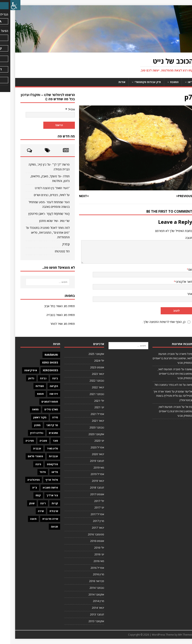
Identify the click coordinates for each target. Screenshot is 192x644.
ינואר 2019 (88, 481)
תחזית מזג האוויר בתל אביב (49, 306)
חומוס (30, 394)
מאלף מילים (41, 409)
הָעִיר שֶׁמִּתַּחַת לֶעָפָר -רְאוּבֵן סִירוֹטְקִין (39, 214)
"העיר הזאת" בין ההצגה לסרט (42, 188)
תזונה (23, 519)
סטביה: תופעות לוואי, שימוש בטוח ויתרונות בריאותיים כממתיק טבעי (162, 358)
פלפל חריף (41, 480)
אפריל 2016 (87, 568)
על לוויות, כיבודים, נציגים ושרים (41, 195)
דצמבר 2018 (87, 487)
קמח (28, 495)
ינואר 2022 (88, 387)
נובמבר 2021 (87, 394)
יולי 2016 (89, 548)
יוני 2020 (89, 441)
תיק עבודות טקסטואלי (137, 82)
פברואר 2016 (86, 581)
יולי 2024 (89, 361)
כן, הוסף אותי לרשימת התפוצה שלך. (157, 322)
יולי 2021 (89, 401)
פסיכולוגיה (23, 480)
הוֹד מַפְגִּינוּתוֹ (52, 251)
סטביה (33, 441)
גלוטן (21, 378)
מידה (45, 417)
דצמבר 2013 (87, 614)
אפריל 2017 (87, 514)
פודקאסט (42, 464)
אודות (112, 82)
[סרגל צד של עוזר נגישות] (5, 5)
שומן (22, 503)
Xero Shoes (40, 363)
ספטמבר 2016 (86, 534)
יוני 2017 (89, 507)
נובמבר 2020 (87, 427)
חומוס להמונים (39, 402)
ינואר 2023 (88, 374)
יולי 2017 (89, 501)
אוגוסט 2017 (87, 494)
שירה (30, 511)
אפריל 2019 (87, 474)
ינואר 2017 (88, 528)
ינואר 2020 (88, 454)
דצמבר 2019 (87, 461)
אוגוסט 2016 (87, 541)
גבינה (33, 378)
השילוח (29, 386)
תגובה (178, 238)
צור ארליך (42, 495)
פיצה (28, 464)
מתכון (27, 425)
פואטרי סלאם (25, 456)
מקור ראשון (30, 417)
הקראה (44, 386)
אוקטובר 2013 (86, 621)
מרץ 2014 (88, 601)
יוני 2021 (89, 407)
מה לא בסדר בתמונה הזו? (158, 385)
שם (180, 269)
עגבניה (27, 448)
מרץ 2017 (88, 521)
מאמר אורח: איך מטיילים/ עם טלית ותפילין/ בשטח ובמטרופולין (163, 396)
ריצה (33, 503)
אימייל (60, 109)
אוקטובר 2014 (86, 594)
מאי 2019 (89, 468)
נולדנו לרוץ (26, 433)
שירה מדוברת (40, 519)
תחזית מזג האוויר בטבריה (50, 315)
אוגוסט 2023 (87, 367)
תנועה (44, 527)
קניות (44, 503)
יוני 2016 (89, 554)
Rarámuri (41, 355)
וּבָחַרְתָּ (56, 244)
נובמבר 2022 (87, 381)
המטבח (164, 82)
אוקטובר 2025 (86, 354)
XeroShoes (40, 370)
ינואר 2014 (88, 608)
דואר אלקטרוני (173, 282)
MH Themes (175, 635)
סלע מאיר (42, 448)
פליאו (181, 82)
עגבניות (43, 456)
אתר (179, 294)
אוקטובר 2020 (86, 434)
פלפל (32, 472)
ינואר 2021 (88, 421)
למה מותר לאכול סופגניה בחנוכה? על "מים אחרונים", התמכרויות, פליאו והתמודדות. (37, 232)
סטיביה (19, 441)
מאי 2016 (89, 561)
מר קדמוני (42, 425)
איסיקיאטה (20, 370)
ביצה (45, 378)
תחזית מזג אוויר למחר (52, 324)
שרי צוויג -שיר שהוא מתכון (44, 221)
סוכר (45, 441)
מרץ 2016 (88, 574)
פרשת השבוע (40, 488)
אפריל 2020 (87, 447)
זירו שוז (43, 394)
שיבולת (43, 511)
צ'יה (24, 488)
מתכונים (43, 433)
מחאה (25, 409)
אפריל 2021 (87, 414)
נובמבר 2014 (87, 588)
